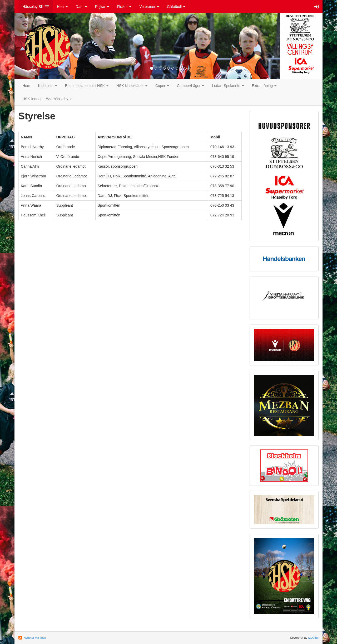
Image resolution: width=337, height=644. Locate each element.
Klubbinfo (48, 86)
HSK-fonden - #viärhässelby (47, 99)
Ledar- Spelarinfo (228, 86)
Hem (26, 86)
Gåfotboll (176, 7)
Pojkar (102, 7)
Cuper (162, 86)
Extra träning (264, 86)
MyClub (313, 638)
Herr (62, 7)
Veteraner (149, 7)
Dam (81, 7)
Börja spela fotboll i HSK (87, 86)
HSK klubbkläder (132, 86)
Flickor (124, 7)
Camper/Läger (190, 86)
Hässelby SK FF (36, 7)
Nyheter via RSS (35, 638)
